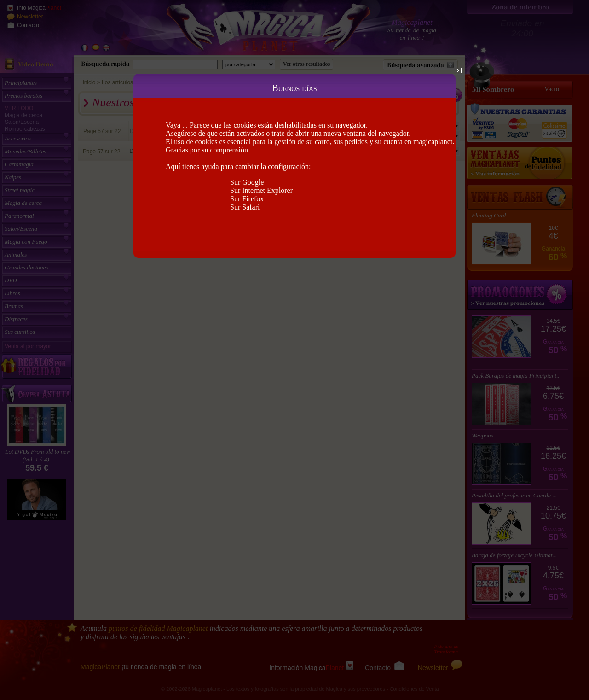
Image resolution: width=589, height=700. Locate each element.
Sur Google (247, 182)
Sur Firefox (247, 199)
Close (459, 70)
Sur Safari (245, 207)
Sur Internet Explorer (261, 190)
